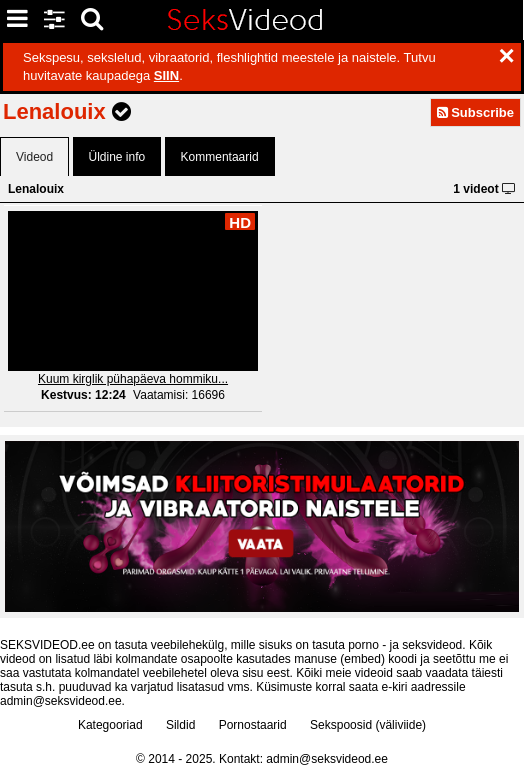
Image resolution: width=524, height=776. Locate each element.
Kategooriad (110, 725)
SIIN (166, 75)
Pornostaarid (253, 725)
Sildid (180, 725)
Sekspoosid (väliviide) (368, 725)
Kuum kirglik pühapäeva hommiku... (133, 379)
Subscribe (475, 112)
